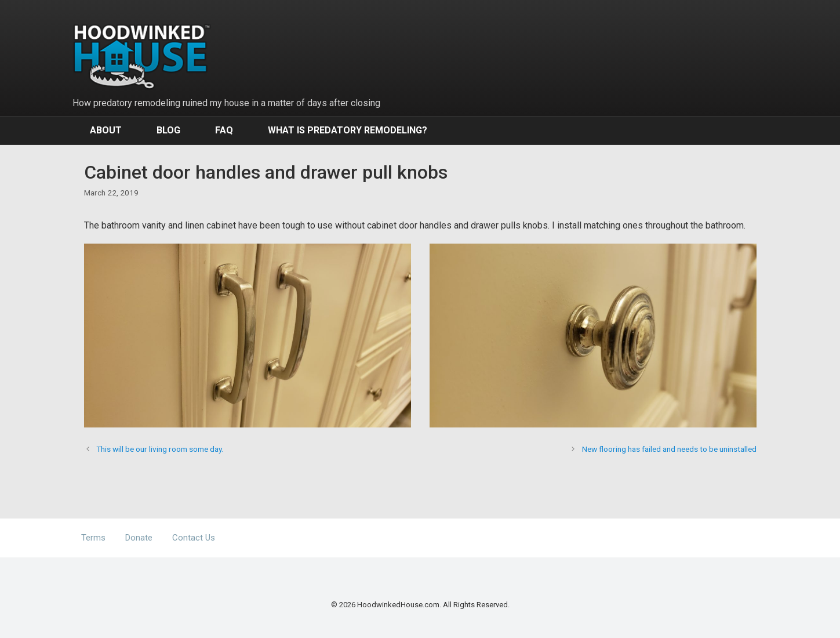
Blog (168, 130)
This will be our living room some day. (160, 449)
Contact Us (194, 538)
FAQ (224, 130)
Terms (93, 538)
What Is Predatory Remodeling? (348, 130)
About (106, 130)
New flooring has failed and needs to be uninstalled (669, 449)
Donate (139, 538)
